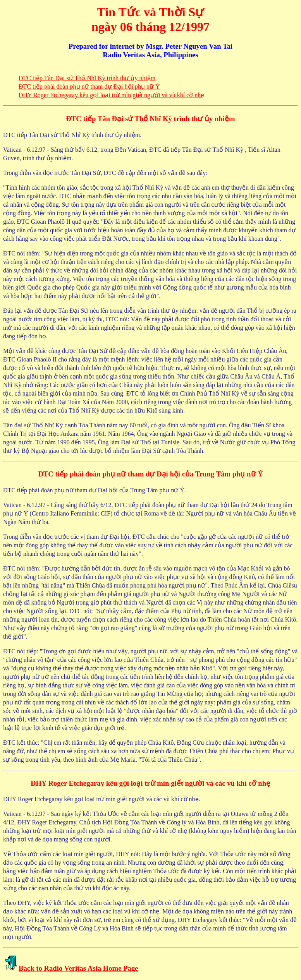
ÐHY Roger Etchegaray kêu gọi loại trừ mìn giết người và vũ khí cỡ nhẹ (111, 95)
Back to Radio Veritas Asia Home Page (78, 968)
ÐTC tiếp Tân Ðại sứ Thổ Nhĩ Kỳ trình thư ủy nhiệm (87, 78)
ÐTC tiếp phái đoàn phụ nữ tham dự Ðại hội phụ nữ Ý (89, 87)
